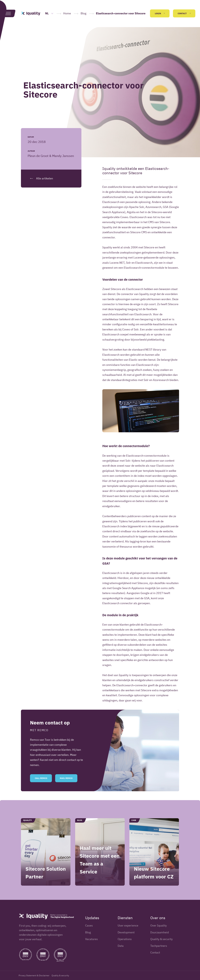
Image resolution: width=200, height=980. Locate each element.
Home (67, 13)
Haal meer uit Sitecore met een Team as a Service (100, 868)
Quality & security (161, 939)
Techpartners (159, 946)
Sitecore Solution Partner (46, 881)
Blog (84, 13)
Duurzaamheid (160, 932)
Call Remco (41, 786)
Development (126, 932)
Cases (89, 925)
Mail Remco (66, 786)
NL (49, 13)
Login (160, 13)
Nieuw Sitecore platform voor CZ (154, 881)
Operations (125, 939)
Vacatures (91, 939)
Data (121, 946)
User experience (128, 925)
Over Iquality (159, 925)
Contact (184, 13)
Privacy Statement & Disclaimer (34, 975)
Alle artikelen (40, 178)
